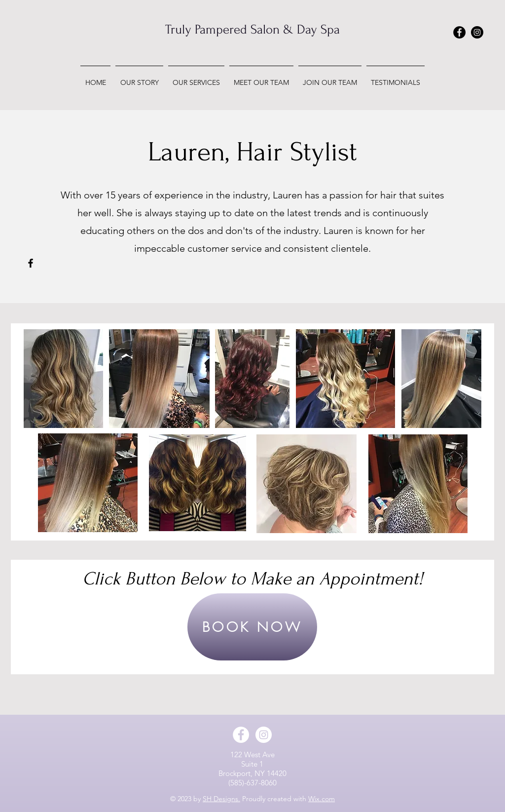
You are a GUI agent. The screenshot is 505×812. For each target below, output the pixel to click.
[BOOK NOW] (252, 627)
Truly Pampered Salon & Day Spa (252, 30)
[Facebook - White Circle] (241, 735)
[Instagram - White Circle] (264, 735)
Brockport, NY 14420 (252, 773)
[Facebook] (31, 263)
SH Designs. (221, 799)
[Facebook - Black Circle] (459, 32)
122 (237, 754)
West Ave (259, 754)
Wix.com (322, 799)
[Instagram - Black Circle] (477, 32)
